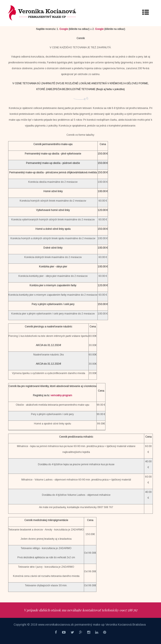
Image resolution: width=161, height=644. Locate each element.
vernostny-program (61, 395)
